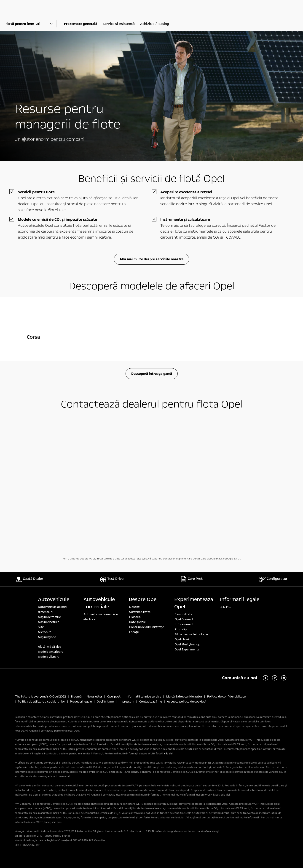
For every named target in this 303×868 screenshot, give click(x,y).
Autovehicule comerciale (99, 603)
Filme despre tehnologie (191, 634)
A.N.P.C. (226, 607)
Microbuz (44, 632)
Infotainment (184, 624)
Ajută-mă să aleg (50, 647)
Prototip (181, 629)
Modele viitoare (49, 657)
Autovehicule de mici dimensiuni (52, 610)
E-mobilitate (184, 614)
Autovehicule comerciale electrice (101, 617)
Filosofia (135, 617)
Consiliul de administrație (147, 627)
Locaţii (134, 632)
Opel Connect (184, 619)
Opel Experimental (187, 650)
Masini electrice (49, 622)
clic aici (169, 754)
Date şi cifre (137, 622)
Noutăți (135, 607)
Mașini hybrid (47, 637)
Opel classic (183, 639)
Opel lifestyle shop (187, 644)
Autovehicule (54, 599)
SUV (41, 627)
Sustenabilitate (140, 612)
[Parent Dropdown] (31, 24)
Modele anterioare (51, 652)
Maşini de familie (49, 617)
